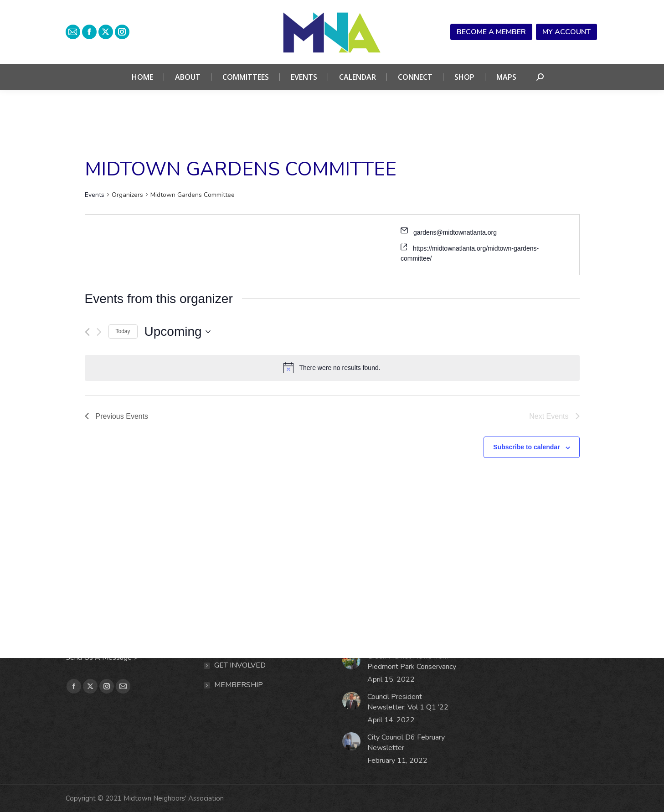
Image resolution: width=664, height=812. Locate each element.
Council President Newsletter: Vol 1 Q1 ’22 (408, 702)
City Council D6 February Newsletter (406, 743)
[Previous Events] (87, 332)
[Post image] (351, 660)
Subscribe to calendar (526, 447)
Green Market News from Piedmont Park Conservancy (412, 661)
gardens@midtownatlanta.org (455, 232)
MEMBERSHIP (239, 685)
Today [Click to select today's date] (123, 331)
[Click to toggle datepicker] (178, 332)
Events (95, 195)
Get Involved (240, 665)
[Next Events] (99, 332)
